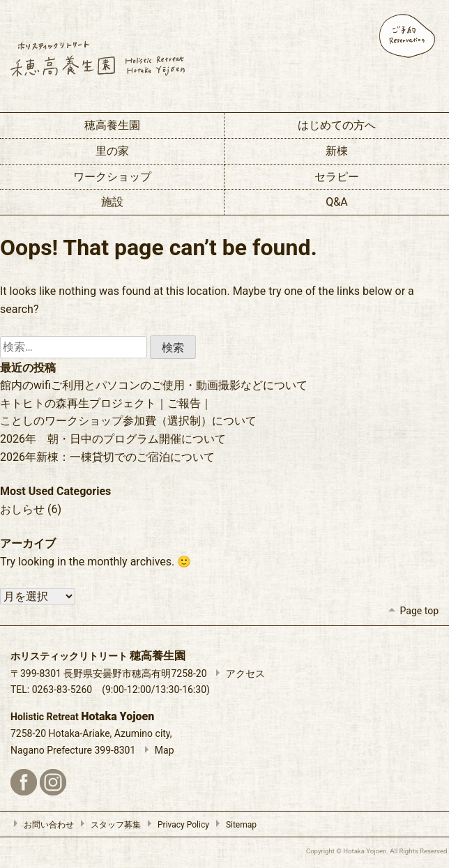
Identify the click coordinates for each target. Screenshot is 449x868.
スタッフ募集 (107, 825)
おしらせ (22, 509)
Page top (411, 611)
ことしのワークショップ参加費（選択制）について (128, 421)
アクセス (237, 673)
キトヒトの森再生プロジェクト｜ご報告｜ (106, 403)
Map (156, 750)
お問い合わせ (40, 825)
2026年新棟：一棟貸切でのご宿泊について (107, 457)
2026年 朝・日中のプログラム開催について (113, 439)
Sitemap (233, 825)
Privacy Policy (175, 825)
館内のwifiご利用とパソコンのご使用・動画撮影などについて (154, 385)
